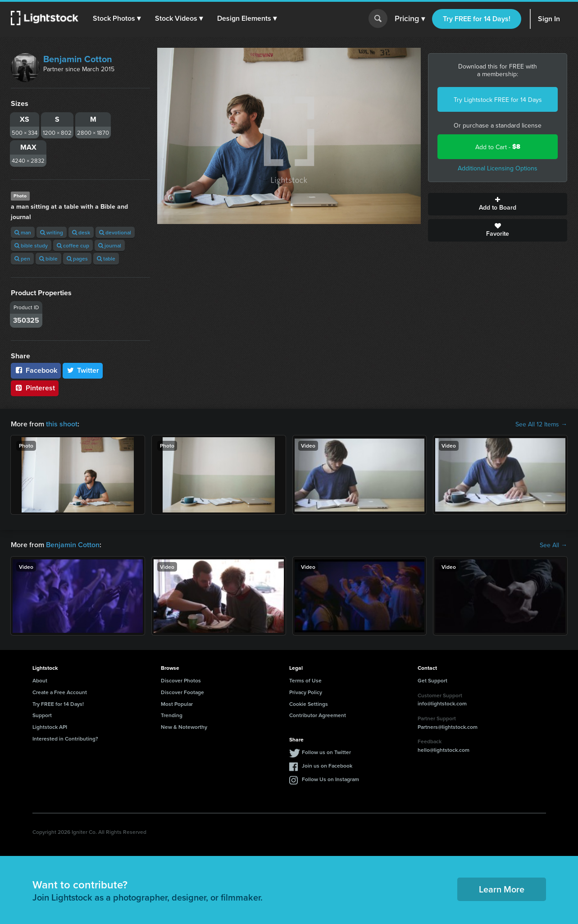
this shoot (62, 424)
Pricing (410, 19)
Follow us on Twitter (326, 752)
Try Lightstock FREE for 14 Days (498, 100)
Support (42, 715)
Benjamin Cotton (78, 59)
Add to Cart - (498, 147)
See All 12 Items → (541, 424)
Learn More (502, 889)
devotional (115, 232)
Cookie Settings (309, 704)
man (23, 232)
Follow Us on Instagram (330, 779)
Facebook (36, 370)
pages (77, 258)
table (106, 258)
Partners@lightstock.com (448, 727)
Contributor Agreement (318, 715)
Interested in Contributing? (65, 739)
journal (110, 245)
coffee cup (73, 245)
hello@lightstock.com (444, 750)
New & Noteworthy (184, 727)
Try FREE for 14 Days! (477, 19)
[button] (117, 18)
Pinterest (35, 388)
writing (52, 232)
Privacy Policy (306, 692)
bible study (31, 245)
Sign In (549, 19)
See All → (553, 545)
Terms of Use (305, 680)
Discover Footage (182, 692)
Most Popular (177, 704)
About (40, 680)
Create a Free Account (60, 692)
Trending (172, 715)
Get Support (432, 680)
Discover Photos (181, 680)
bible (48, 258)
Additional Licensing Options (498, 168)
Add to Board (498, 204)
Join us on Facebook (327, 766)
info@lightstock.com (442, 703)
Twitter (83, 370)
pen (22, 258)
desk (81, 232)
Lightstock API (50, 727)
